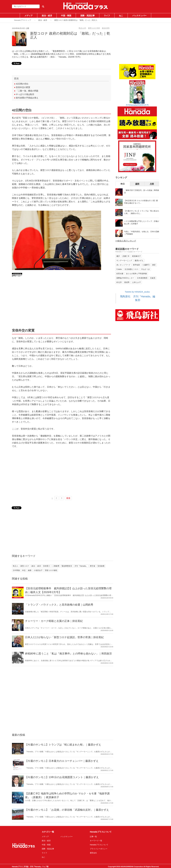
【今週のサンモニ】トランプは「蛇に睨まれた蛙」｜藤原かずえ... (142, 212)
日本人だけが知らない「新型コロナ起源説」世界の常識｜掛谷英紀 (64, 637)
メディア (29, 16)
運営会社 (93, 853)
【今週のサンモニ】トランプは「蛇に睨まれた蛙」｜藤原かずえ (63, 745)
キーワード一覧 (96, 841)
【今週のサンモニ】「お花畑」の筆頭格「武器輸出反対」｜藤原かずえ (67, 810)
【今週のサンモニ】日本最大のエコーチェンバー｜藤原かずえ (62, 761)
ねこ (121, 16)
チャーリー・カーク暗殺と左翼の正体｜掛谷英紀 (54, 621)
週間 (137, 184)
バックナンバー (139, 16)
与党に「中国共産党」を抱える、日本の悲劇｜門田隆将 (142, 233)
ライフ (107, 16)
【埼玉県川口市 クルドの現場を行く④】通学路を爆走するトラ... (141, 202)
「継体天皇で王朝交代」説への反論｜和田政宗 (142, 192)
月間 (152, 184)
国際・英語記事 (88, 16)
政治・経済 (47, 16)
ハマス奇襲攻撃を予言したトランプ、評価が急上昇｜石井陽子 (142, 222)
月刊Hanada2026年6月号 (137, 105)
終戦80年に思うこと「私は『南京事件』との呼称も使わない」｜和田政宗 (68, 654)
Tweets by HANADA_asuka (137, 292)
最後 (68, 498)
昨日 (123, 184)
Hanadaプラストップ (23, 20)
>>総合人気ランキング (126, 241)
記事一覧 (93, 837)
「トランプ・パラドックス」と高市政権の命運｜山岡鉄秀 (59, 605)
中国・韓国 (66, 16)
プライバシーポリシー (99, 849)
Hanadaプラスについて (99, 845)
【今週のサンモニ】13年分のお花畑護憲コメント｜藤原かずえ (62, 777)
